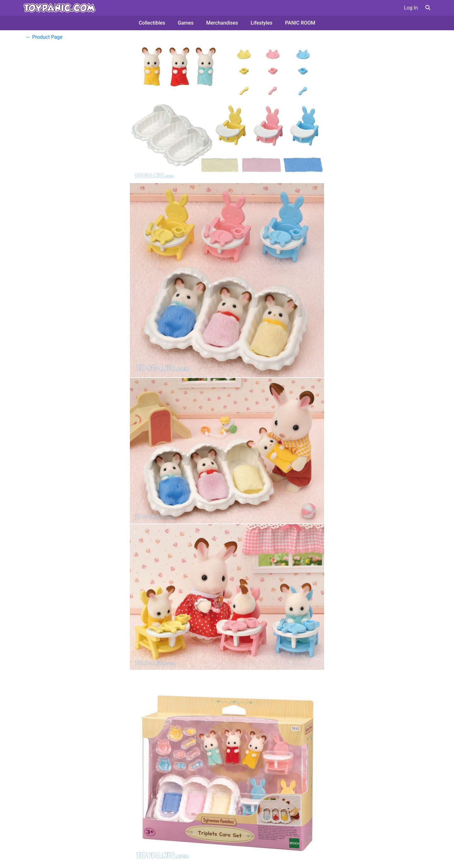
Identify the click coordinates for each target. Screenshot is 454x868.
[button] (428, 8)
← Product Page (44, 37)
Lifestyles (262, 23)
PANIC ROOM (300, 23)
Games (186, 23)
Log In (411, 8)
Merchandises (222, 23)
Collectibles (152, 23)
